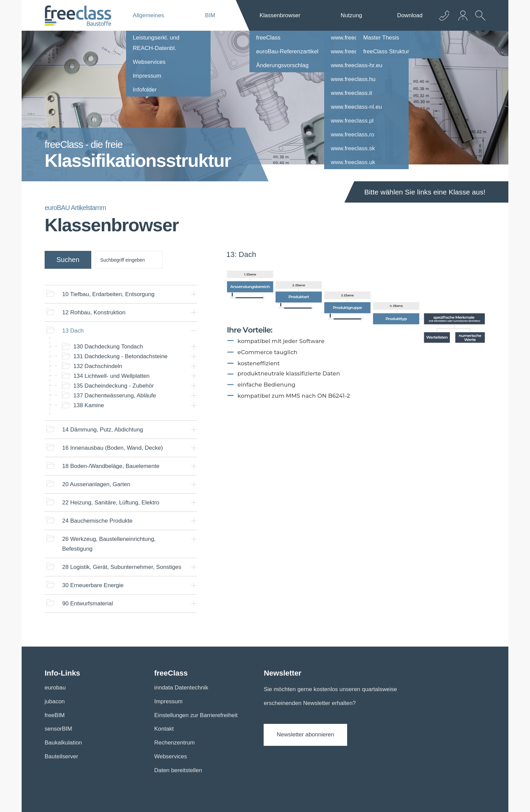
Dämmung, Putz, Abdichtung (103, 430)
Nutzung (351, 15)
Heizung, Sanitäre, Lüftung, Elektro (111, 503)
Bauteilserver (61, 756)
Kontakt (164, 729)
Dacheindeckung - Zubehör (114, 386)
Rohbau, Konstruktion (94, 312)
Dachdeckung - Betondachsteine (121, 356)
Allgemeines (149, 15)
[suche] (129, 260)
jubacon (55, 701)
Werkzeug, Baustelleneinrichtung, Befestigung (109, 544)
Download (410, 15)
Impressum (168, 701)
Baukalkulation (63, 743)
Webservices (171, 756)
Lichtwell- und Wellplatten (112, 376)
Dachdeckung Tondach (108, 347)
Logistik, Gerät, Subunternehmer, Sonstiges (122, 567)
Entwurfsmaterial (88, 604)
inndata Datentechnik (181, 688)
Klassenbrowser (280, 15)
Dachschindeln (98, 366)
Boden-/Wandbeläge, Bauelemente (111, 466)
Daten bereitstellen (178, 770)
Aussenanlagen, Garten (96, 484)
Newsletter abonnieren (305, 735)
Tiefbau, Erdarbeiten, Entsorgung (108, 294)
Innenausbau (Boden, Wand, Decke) (113, 448)
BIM (210, 15)
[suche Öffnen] (479, 21)
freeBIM (55, 715)
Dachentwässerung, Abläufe (115, 396)
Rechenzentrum (174, 743)
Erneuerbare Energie (93, 585)
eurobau (55, 688)
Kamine (89, 405)
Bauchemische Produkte (97, 521)
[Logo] (78, 16)
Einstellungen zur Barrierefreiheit (196, 715)
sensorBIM (58, 729)
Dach (73, 331)
